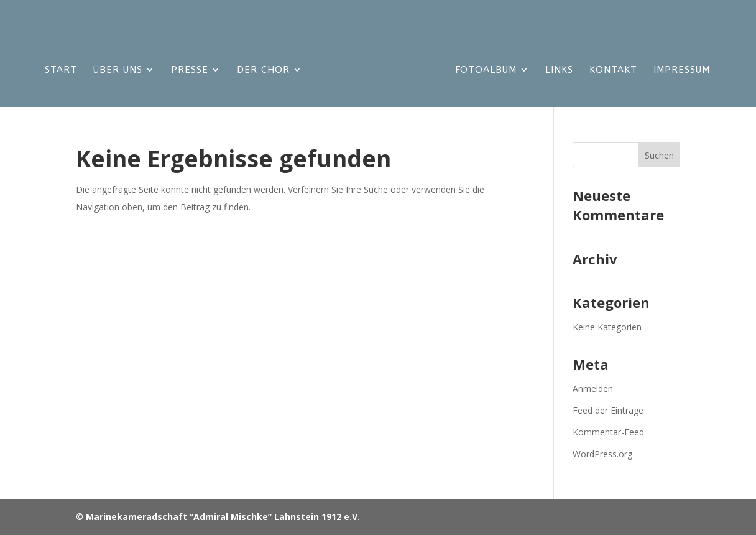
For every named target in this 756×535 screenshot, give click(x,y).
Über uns (118, 70)
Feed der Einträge (608, 410)
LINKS (559, 70)
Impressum (682, 70)
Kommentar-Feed (608, 432)
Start (61, 70)
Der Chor (263, 70)
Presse (190, 70)
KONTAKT (613, 70)
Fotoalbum (486, 70)
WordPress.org (602, 454)
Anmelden (593, 388)
